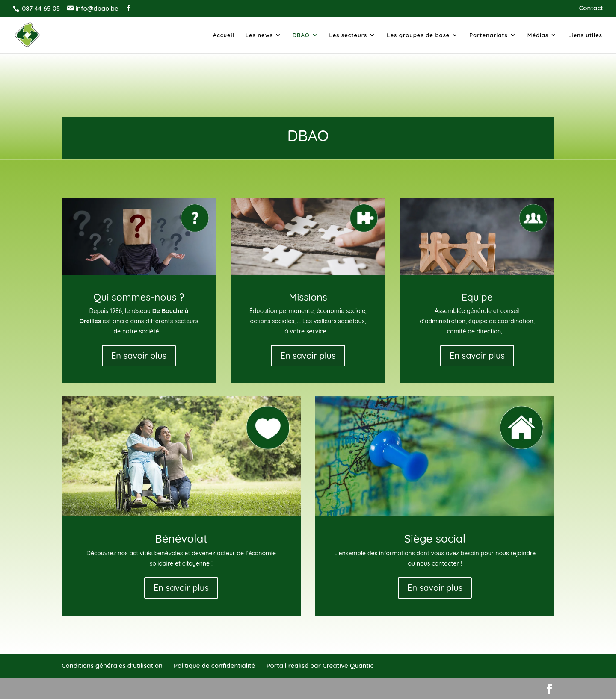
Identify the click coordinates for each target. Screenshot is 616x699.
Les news (259, 35)
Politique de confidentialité (214, 665)
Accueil (224, 35)
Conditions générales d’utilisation (112, 665)
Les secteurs (348, 35)
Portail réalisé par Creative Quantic (320, 665)
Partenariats (489, 35)
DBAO (301, 35)
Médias (538, 35)
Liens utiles (585, 35)
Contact (591, 8)
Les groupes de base (418, 35)
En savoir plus (139, 355)
